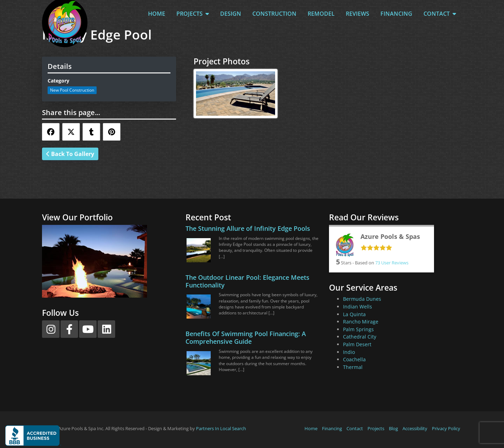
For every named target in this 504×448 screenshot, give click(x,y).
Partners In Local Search (221, 428)
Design (231, 14)
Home (157, 14)
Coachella (354, 359)
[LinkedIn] (106, 329)
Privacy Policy (446, 428)
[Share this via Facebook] (51, 132)
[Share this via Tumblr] (91, 132)
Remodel (321, 14)
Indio (349, 352)
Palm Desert (357, 344)
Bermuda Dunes (362, 299)
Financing (396, 14)
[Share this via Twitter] (71, 132)
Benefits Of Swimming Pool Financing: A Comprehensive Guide (246, 337)
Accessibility (415, 428)
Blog (393, 428)
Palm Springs (358, 329)
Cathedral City (360, 337)
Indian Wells (358, 307)
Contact (440, 14)
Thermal (353, 367)
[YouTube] (88, 329)
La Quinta (354, 314)
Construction (274, 14)
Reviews (358, 14)
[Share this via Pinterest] (112, 132)
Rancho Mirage (361, 322)
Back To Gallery (70, 154)
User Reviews (392, 263)
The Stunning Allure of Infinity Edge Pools (248, 228)
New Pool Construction (72, 90)
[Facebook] (69, 329)
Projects (193, 14)
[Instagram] (51, 329)
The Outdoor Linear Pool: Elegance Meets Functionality (247, 281)
